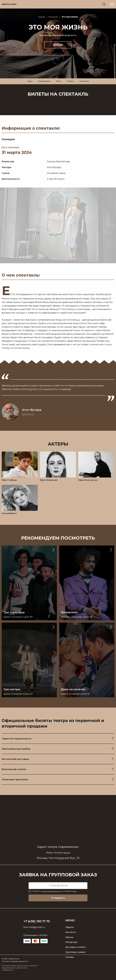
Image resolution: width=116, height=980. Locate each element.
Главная (40, 17)
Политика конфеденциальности (15, 967)
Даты (24, 84)
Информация (41, 84)
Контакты (71, 938)
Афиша (69, 943)
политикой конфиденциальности (55, 897)
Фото (58, 84)
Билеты (58, 45)
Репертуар (54, 17)
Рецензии (89, 84)
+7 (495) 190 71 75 (39, 927)
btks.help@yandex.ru (35, 933)
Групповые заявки (75, 958)
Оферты (82, 897)
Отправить (58, 904)
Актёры (72, 84)
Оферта (70, 933)
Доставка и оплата (75, 953)
